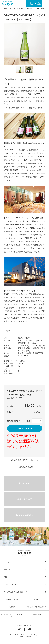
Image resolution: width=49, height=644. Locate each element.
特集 (5, 577)
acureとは (7, 562)
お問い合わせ (37, 614)
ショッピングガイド (11, 584)
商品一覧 (7, 569)
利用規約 (12, 607)
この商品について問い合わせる (26, 460)
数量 (29, 421)
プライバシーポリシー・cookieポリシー (12, 615)
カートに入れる (24, 428)
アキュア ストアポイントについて (16, 592)
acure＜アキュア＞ (12, 599)
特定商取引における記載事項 (37, 607)
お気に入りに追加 (26, 467)
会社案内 (37, 599)
